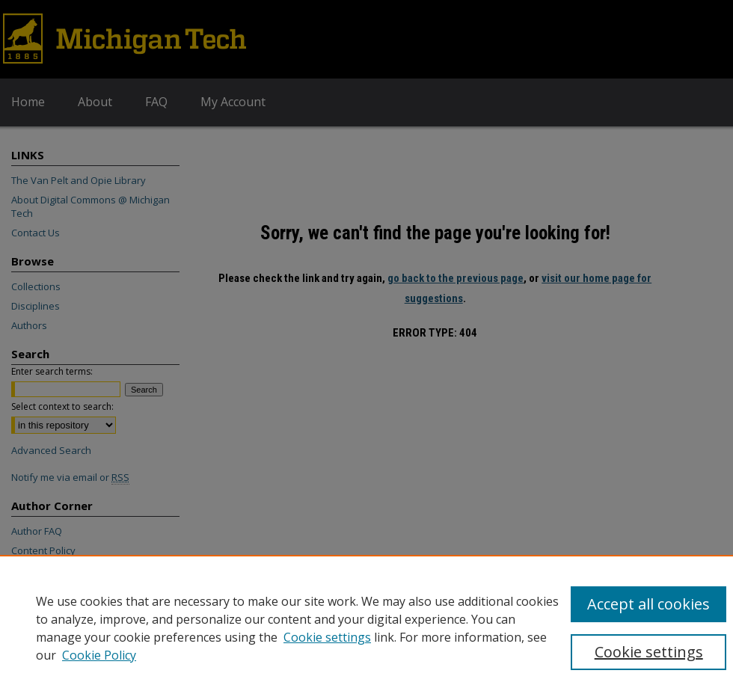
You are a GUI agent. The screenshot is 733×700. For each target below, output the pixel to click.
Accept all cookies (648, 604)
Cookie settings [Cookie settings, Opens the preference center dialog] (649, 652)
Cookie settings (327, 637)
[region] (366, 627)
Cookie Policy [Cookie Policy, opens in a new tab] (99, 655)
